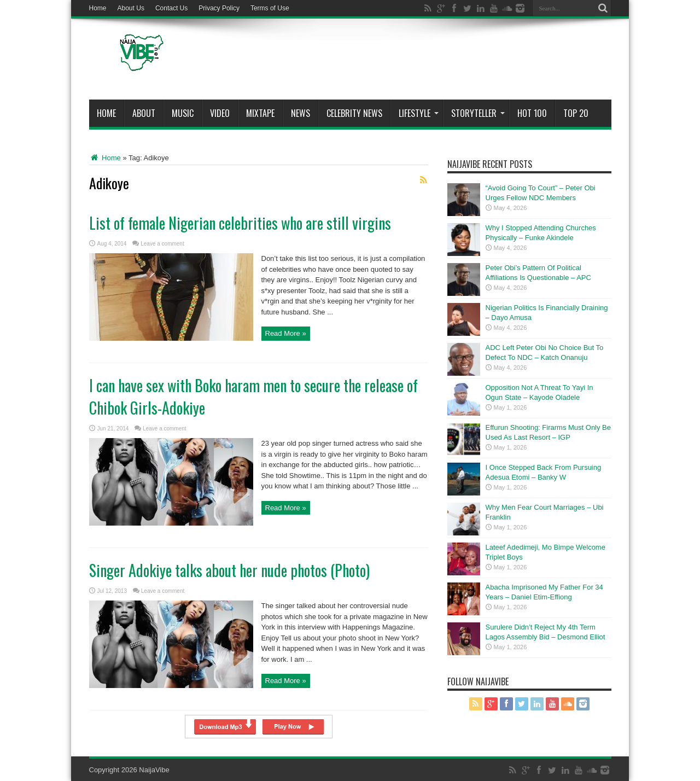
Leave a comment (162, 244)
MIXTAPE (260, 113)
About (144, 113)
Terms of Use (270, 8)
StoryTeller (478, 113)
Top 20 (576, 113)
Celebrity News (354, 113)
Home (98, 8)
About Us (131, 8)
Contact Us (171, 8)
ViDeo (220, 113)
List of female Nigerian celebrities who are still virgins (240, 223)
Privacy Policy (219, 8)
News (301, 113)
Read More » (286, 333)
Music (183, 113)
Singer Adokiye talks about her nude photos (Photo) (229, 570)
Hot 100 (532, 113)
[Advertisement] (412, 61)
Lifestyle (419, 113)
